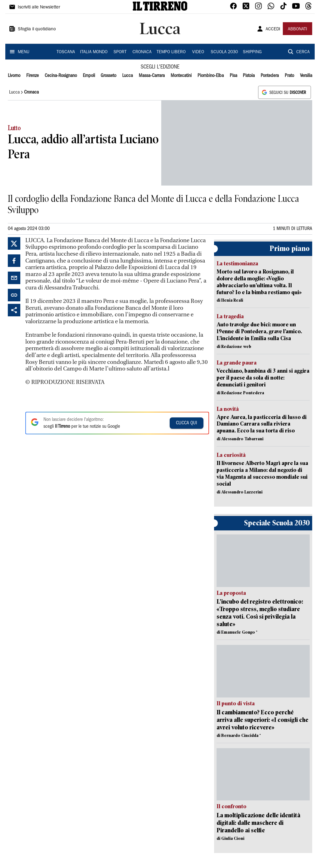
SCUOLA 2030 (224, 52)
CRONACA (142, 52)
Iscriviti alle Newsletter (39, 8)
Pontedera (270, 76)
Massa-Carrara (152, 76)
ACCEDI (273, 29)
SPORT (120, 52)
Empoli (89, 76)
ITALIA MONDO (94, 52)
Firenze (32, 76)
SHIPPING (252, 52)
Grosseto (108, 76)
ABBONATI (297, 29)
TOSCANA (66, 52)
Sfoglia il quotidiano (37, 29)
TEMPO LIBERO (171, 52)
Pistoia (249, 76)
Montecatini (181, 76)
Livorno (14, 76)
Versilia (306, 76)
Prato (289, 76)
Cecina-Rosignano (61, 76)
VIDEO (198, 52)
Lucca (127, 76)
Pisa (233, 76)
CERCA (303, 52)
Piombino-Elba (211, 76)
